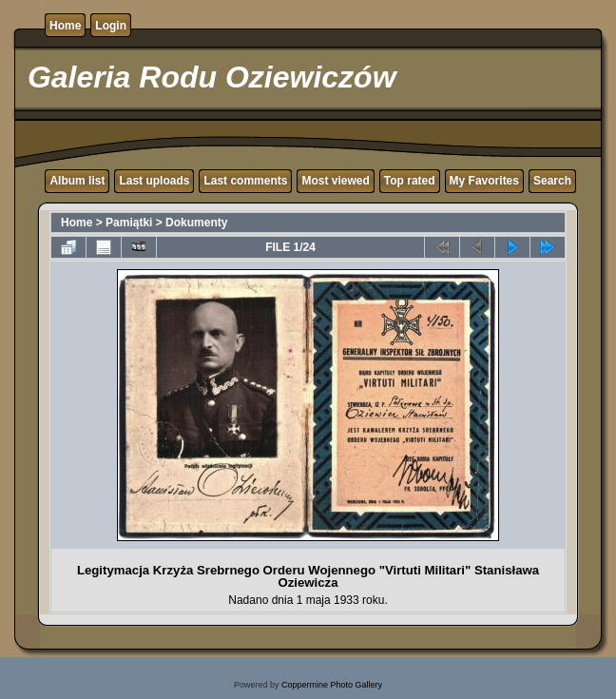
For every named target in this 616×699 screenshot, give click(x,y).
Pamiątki (129, 223)
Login (111, 26)
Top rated (410, 181)
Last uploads (154, 181)
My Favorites (484, 181)
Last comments (245, 181)
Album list (77, 181)
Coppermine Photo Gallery (332, 685)
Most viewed (335, 181)
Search (552, 181)
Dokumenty (196, 223)
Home (65, 26)
